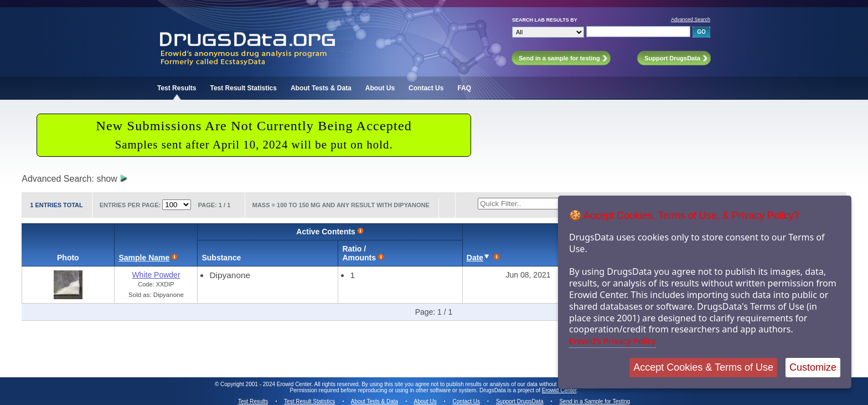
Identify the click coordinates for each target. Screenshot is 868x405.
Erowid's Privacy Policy (613, 341)
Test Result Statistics (243, 88)
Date (475, 258)
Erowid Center (559, 390)
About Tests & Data (321, 88)
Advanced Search (691, 19)
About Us (380, 88)
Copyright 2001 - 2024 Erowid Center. (267, 384)
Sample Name (144, 258)
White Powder (156, 275)
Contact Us (426, 88)
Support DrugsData (520, 401)
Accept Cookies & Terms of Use (703, 367)
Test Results (177, 88)
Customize (813, 367)
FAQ (464, 88)
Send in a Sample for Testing (595, 401)
